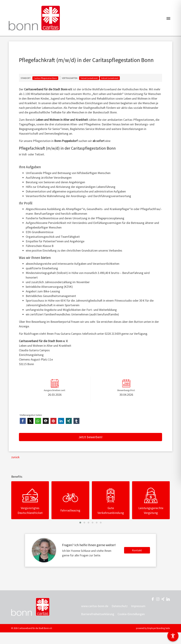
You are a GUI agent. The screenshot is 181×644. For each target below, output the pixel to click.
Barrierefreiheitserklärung (98, 614)
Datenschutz (120, 606)
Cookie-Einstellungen (131, 614)
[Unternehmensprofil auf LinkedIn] (168, 599)
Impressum (138, 606)
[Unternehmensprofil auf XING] (163, 599)
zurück (15, 457)
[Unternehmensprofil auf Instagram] (158, 599)
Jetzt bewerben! (90, 437)
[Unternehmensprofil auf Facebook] (153, 599)
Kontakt (137, 550)
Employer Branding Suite (159, 628)
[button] (23, 421)
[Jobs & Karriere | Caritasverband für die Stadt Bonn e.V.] (34, 18)
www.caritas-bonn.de (95, 606)
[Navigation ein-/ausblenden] (168, 18)
